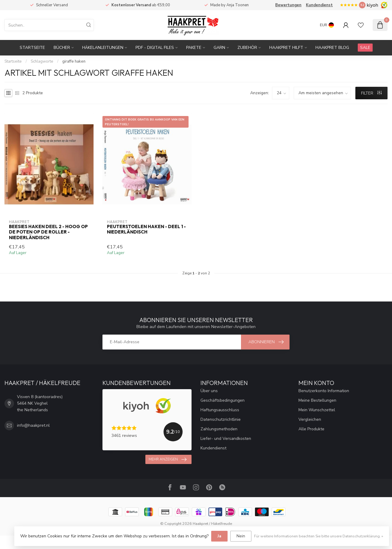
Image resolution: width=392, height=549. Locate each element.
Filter (371, 93)
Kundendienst (319, 5)
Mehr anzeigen (168, 460)
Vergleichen (310, 419)
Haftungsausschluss (220, 410)
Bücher (62, 48)
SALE (365, 48)
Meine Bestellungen (317, 400)
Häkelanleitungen (103, 48)
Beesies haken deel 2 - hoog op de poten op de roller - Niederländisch (48, 232)
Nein (241, 536)
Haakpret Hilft (286, 48)
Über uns (209, 391)
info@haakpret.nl (33, 425)
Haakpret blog (332, 48)
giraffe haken (74, 61)
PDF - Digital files (155, 48)
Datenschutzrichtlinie (221, 419)
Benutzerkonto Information (324, 391)
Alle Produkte (311, 429)
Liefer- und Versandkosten (226, 439)
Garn (219, 48)
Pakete (194, 48)
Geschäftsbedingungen (223, 400)
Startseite (32, 48)
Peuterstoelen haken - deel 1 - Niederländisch (146, 229)
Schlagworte (42, 61)
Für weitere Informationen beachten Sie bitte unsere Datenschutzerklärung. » (319, 536)
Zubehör (247, 48)
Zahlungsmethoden (219, 429)
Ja (219, 536)
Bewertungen (288, 5)
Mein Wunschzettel (317, 410)
